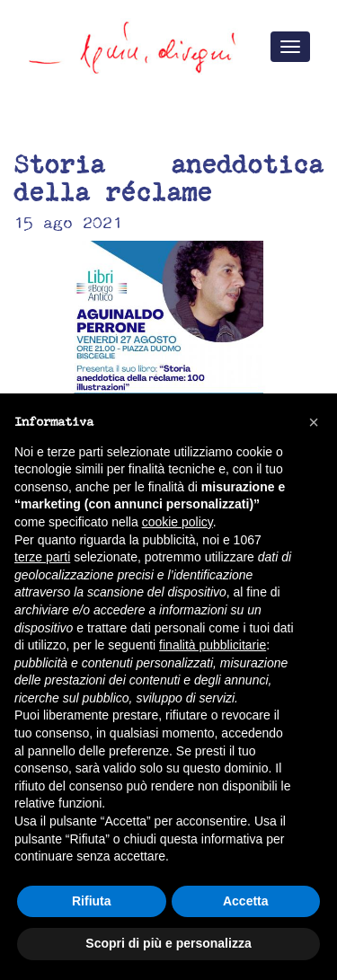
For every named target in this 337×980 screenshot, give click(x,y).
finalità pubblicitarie (213, 645)
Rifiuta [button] (92, 901)
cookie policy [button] (177, 522)
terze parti (42, 557)
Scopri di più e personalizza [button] (168, 943)
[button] (314, 422)
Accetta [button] (246, 901)
